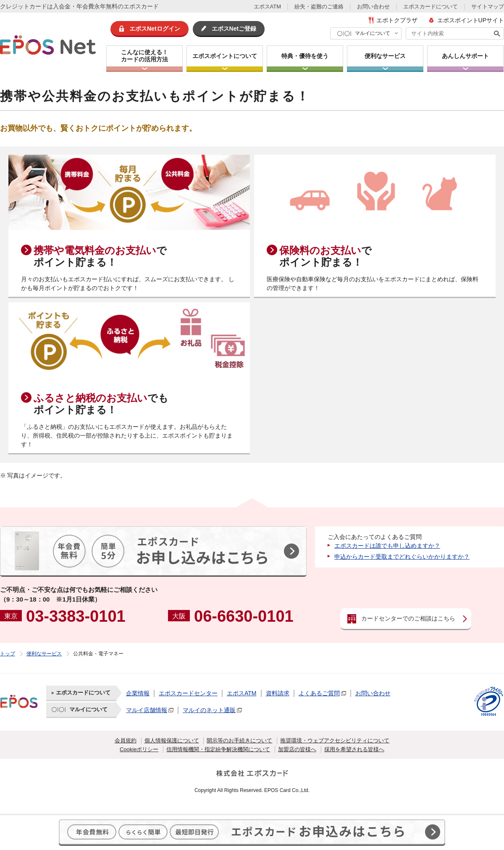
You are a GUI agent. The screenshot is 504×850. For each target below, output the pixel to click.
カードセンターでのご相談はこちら (408, 618)
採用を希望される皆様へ (354, 749)
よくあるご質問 (319, 693)
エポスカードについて (430, 7)
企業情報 (138, 693)
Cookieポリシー (139, 749)
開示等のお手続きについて (239, 740)
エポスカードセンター (188, 693)
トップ (8, 654)
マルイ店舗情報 (147, 710)
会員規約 (126, 740)
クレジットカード (24, 6)
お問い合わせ (373, 7)
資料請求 (278, 693)
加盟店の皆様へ (297, 749)
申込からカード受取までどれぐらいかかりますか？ (402, 557)
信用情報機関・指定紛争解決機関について (218, 749)
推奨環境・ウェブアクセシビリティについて (335, 740)
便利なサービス (44, 654)
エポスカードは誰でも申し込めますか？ (387, 546)
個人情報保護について (172, 740)
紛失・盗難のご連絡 (319, 7)
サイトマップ (488, 7)
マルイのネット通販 (209, 710)
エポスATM (267, 7)
